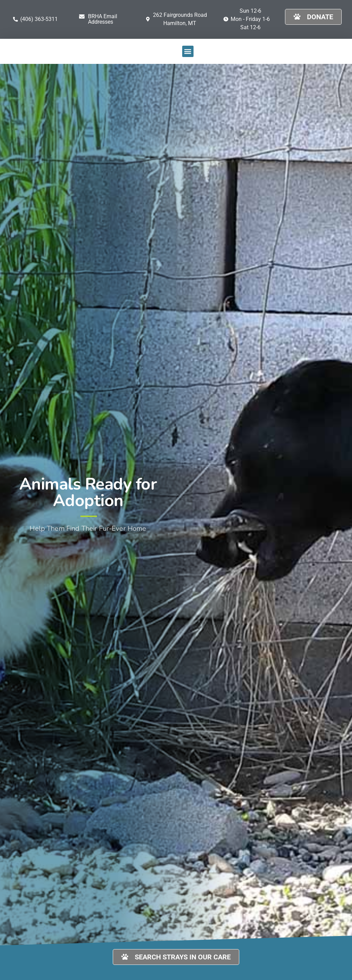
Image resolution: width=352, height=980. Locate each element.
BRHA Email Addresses (103, 19)
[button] (106, 19)
